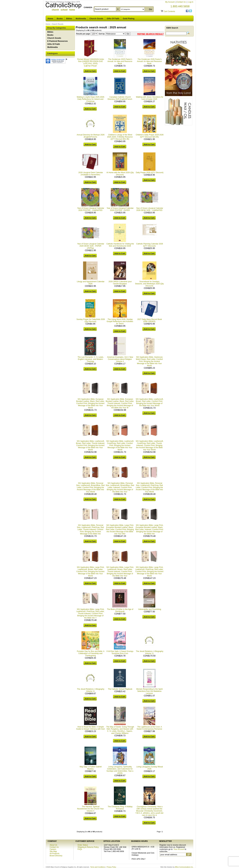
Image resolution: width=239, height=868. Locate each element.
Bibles (69, 19)
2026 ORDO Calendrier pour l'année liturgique (120, 283)
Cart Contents (169, 11)
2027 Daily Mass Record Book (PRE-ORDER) (150, 320)
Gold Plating (129, 19)
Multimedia (81, 19)
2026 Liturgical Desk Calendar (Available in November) (91, 174)
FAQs (80, 849)
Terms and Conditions (98, 867)
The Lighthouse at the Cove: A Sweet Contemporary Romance (149, 728)
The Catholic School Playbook (120, 689)
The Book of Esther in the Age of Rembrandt (120, 610)
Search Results (58, 24)
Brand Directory (56, 856)
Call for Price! (90, 66)
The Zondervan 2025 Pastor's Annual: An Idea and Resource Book (120, 61)
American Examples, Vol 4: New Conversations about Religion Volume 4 (120, 359)
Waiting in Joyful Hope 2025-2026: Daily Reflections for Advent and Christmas (91, 99)
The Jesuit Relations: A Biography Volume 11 (150, 652)
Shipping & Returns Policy (88, 847)
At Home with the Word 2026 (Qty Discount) (120, 174)
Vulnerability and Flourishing (150, 609)
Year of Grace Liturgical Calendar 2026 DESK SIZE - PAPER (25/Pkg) (91, 246)
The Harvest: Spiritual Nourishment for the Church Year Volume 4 (90, 809)
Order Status (83, 845)
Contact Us (181, 2)
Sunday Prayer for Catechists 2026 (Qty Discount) (91, 320)
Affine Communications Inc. (184, 867)
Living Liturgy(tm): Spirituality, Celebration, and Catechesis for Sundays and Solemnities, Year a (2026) (120, 770)
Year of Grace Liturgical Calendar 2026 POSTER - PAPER (120, 209)
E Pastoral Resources (58, 41)
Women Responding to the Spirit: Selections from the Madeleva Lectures (150, 691)
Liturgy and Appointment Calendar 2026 (91, 283)
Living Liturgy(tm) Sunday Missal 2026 (150, 768)
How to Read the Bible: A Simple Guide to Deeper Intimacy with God (90, 728)
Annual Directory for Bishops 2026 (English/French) (91, 136)
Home (50, 19)
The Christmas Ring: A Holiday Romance (120, 808)
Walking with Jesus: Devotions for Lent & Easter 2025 (150, 98)
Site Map (53, 851)
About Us (53, 845)
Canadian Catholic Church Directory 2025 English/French (120, 98)
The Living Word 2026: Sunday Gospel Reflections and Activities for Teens (120, 321)
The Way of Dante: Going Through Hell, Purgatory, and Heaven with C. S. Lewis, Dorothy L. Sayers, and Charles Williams (120, 730)
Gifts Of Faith (113, 19)
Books (60, 19)
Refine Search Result (150, 34)
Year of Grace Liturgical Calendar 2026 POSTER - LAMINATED (91, 209)
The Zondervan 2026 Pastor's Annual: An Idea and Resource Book (149, 61)
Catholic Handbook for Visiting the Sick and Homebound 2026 (120, 245)
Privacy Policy (111, 867)
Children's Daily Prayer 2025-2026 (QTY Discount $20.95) (150, 136)
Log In (191, 2)
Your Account (179, 849)
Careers (53, 849)
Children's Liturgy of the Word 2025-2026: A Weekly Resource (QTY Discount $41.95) (120, 137)
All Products (54, 854)
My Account (170, 2)
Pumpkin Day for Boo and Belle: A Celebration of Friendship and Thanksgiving (91, 653)
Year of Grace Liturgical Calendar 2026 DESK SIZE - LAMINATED (150, 209)
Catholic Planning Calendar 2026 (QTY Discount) (150, 245)
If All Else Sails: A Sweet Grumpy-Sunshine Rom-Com (120, 652)
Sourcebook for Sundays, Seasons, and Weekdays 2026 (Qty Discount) (149, 284)
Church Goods (96, 19)
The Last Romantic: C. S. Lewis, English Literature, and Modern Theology (91, 359)
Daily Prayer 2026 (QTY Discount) (150, 173)
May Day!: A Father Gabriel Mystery (91, 768)
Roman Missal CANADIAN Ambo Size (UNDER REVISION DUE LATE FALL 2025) (91, 61)
